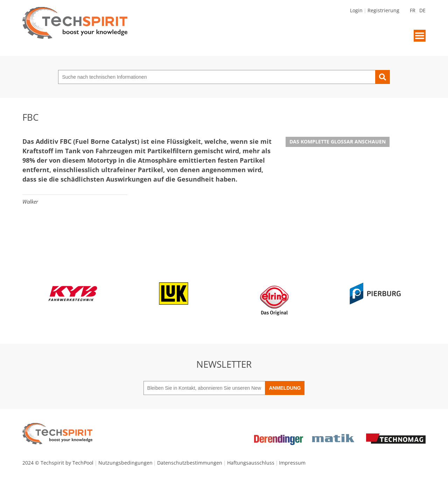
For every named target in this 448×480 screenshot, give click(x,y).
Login (356, 10)
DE (422, 10)
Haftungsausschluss (251, 463)
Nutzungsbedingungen (125, 463)
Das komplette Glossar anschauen (338, 142)
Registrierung (383, 10)
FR (413, 10)
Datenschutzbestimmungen (190, 463)
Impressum (292, 463)
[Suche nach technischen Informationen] (216, 77)
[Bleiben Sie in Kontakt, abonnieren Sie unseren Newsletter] (204, 388)
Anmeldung (285, 388)
